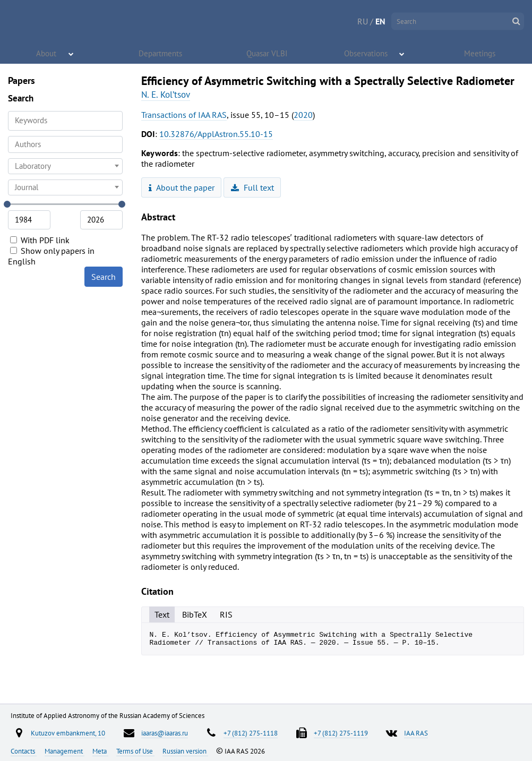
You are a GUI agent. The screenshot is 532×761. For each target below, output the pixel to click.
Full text (252, 187)
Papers (22, 80)
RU (363, 21)
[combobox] (65, 144)
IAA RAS (416, 733)
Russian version (185, 751)
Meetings (480, 53)
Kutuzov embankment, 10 (68, 733)
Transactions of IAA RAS (184, 115)
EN (380, 21)
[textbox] (65, 166)
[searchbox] (65, 144)
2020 (303, 115)
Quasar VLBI (268, 53)
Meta (100, 751)
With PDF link (40, 240)
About (47, 53)
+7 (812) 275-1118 (251, 733)
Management (65, 751)
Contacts (24, 751)
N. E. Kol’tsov (166, 95)
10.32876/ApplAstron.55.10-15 (216, 134)
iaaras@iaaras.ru (165, 733)
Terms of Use (135, 751)
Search (104, 277)
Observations (366, 53)
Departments (161, 53)
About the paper (182, 187)
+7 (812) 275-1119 (341, 733)
